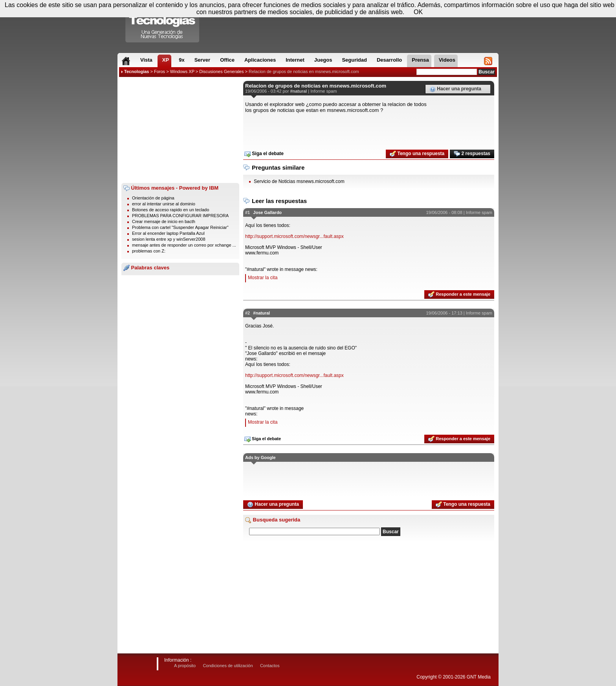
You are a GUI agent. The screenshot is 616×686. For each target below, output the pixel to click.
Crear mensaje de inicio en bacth (164, 221)
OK (418, 12)
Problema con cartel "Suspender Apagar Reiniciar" (180, 227)
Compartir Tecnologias (163, 23)
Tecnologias (137, 71)
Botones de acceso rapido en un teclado (170, 210)
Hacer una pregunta (455, 89)
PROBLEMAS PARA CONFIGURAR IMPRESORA (180, 216)
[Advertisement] (180, 130)
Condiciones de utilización (228, 666)
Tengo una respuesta (417, 154)
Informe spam (324, 91)
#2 (247, 313)
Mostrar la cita (263, 278)
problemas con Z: (149, 251)
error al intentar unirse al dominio (164, 204)
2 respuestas (472, 154)
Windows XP (182, 71)
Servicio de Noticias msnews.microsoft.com (299, 181)
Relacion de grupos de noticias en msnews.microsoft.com (304, 71)
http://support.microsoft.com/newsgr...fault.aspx (294, 236)
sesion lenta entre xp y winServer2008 (169, 239)
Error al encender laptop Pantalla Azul (168, 233)
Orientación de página (153, 198)
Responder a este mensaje (459, 295)
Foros (159, 71)
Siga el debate (264, 154)
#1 (247, 212)
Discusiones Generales (221, 71)
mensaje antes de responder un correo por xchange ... (184, 245)
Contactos (270, 666)
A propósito (185, 666)
